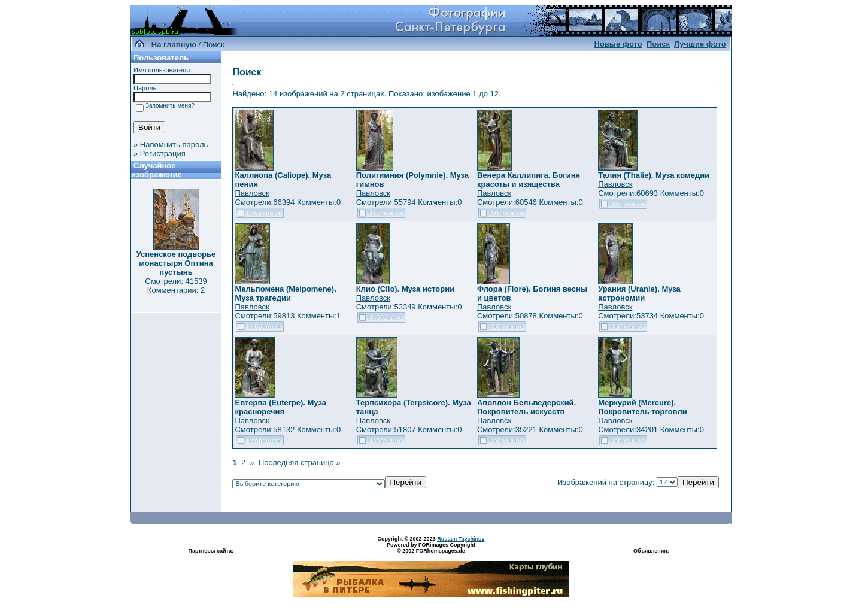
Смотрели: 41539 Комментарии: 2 (176, 286)
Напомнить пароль (174, 145)
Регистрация (163, 154)
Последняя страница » (300, 462)
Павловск (252, 193)
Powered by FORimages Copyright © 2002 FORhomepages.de (431, 548)
